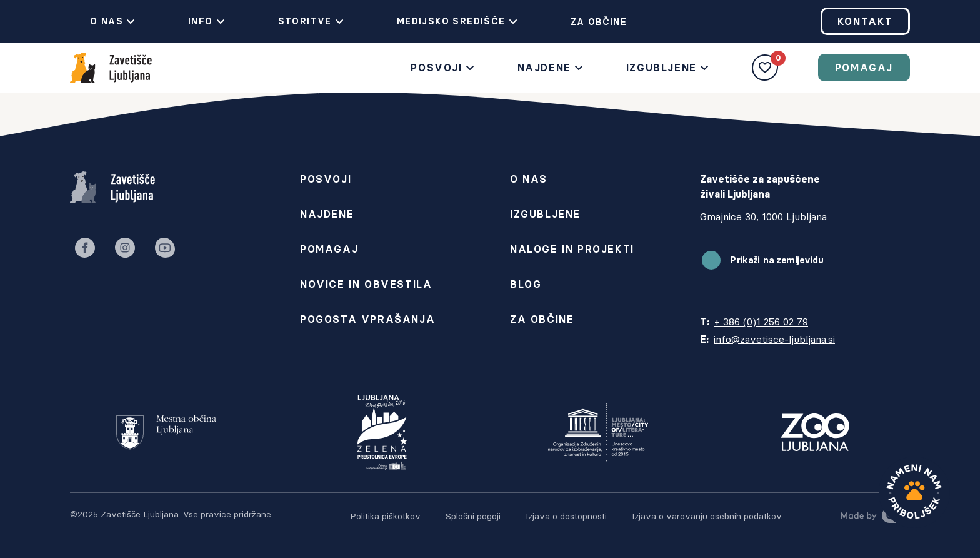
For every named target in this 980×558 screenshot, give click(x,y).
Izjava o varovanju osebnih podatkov (707, 516)
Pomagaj (864, 68)
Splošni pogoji (473, 516)
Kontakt (865, 21)
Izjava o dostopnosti (566, 516)
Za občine (589, 22)
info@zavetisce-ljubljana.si (774, 339)
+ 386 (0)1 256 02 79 (761, 322)
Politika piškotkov (385, 516)
